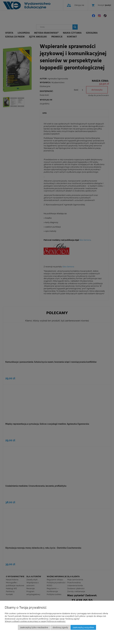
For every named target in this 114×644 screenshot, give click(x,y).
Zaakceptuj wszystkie (83, 627)
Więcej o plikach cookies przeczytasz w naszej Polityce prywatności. (35, 621)
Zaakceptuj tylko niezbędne (34, 627)
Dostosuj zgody (60, 627)
